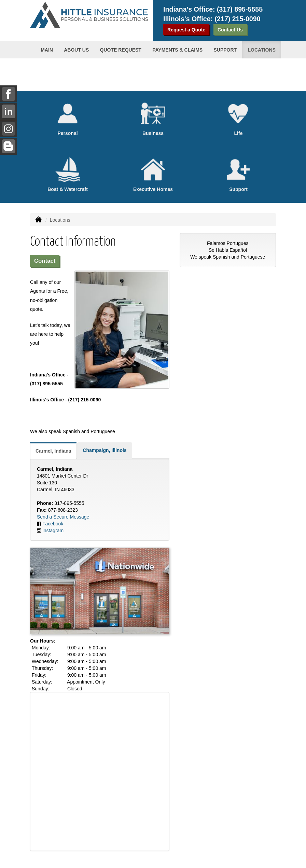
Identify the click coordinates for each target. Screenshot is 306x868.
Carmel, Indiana (53, 451)
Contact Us (230, 30)
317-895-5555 (69, 503)
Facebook (53, 524)
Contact (45, 261)
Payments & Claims (177, 50)
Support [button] (225, 50)
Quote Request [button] (121, 50)
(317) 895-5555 (240, 9)
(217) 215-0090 (238, 19)
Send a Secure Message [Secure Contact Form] (63, 517)
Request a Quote (186, 30)
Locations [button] (261, 50)
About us (76, 50)
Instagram (53, 531)
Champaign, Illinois (105, 450)
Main (47, 50)
